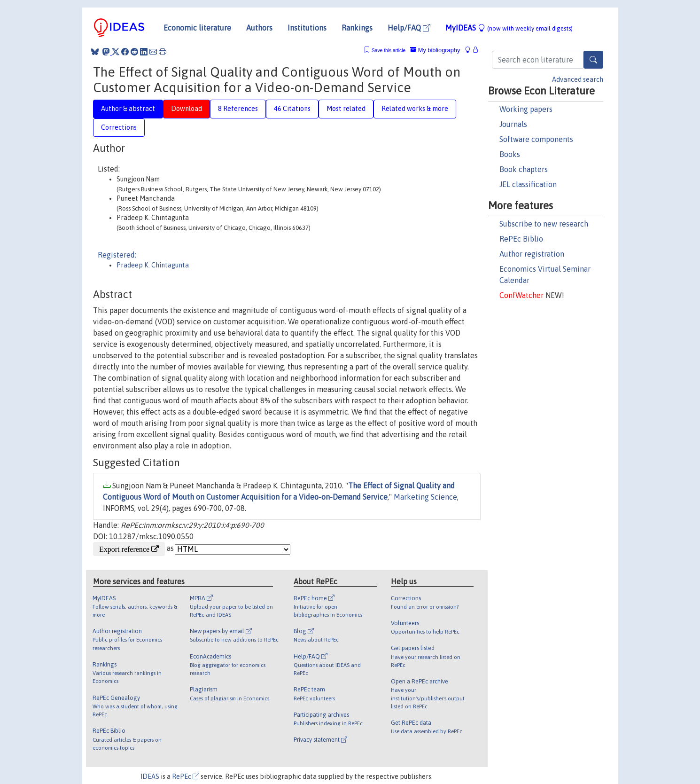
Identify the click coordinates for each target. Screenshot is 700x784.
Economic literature (197, 28)
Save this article (389, 51)
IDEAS (150, 776)
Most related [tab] (346, 109)
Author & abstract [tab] (128, 109)
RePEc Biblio (521, 239)
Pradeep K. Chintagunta (153, 265)
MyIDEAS (509, 28)
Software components (536, 139)
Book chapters (524, 169)
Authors (259, 28)
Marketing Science (425, 497)
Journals (513, 124)
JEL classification (528, 184)
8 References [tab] (238, 109)
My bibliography (435, 50)
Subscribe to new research (544, 224)
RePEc (186, 776)
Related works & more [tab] (415, 109)
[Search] (593, 60)
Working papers (526, 109)
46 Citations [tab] (292, 109)
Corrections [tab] (119, 127)
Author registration (532, 254)
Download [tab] (187, 109)
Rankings (357, 28)
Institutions (307, 28)
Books (510, 154)
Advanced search (578, 79)
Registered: (117, 255)
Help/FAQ (409, 28)
